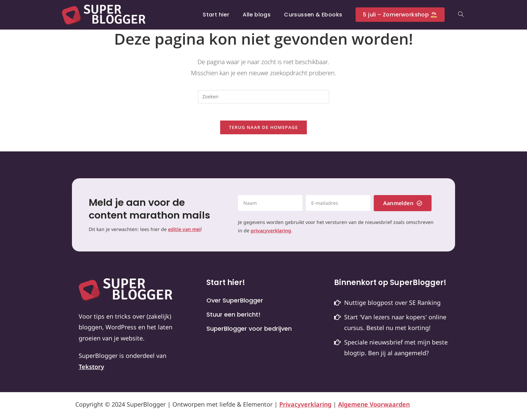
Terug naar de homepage (263, 131)
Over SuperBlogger (235, 304)
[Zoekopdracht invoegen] (263, 97)
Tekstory (91, 370)
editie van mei (184, 233)
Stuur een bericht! (233, 318)
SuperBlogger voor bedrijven (249, 332)
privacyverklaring (271, 234)
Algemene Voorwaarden (374, 408)
